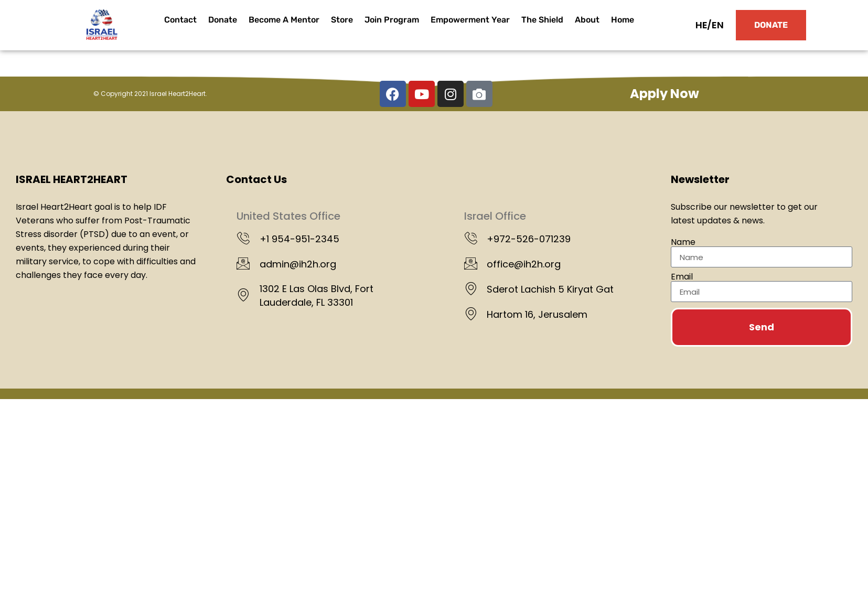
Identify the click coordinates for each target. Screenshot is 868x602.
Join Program (392, 20)
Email (682, 277)
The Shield (542, 20)
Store (342, 20)
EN (718, 25)
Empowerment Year (470, 20)
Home (623, 20)
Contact (180, 20)
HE (701, 25)
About (587, 20)
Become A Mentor (284, 20)
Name (683, 242)
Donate (223, 20)
